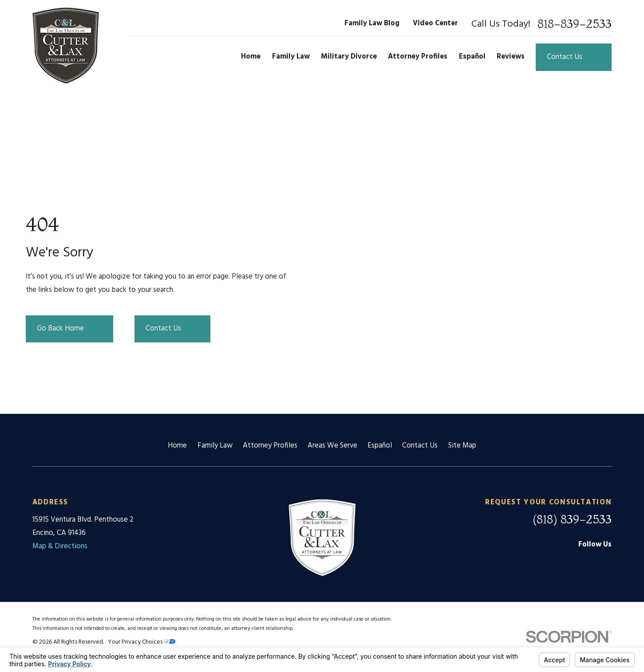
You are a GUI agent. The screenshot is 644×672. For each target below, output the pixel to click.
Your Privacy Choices (142, 642)
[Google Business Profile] (558, 563)
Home (177, 446)
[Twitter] (606, 563)
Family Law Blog (372, 24)
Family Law (215, 446)
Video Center (435, 24)
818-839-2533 (575, 24)
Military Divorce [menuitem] (349, 57)
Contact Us (420, 446)
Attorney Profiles (270, 446)
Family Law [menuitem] (291, 57)
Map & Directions (60, 546)
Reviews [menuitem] (511, 57)
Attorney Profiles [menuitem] (418, 57)
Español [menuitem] (472, 57)
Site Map (462, 446)
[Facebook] (582, 563)
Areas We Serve (332, 446)
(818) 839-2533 (572, 519)
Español (380, 446)
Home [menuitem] (251, 57)
